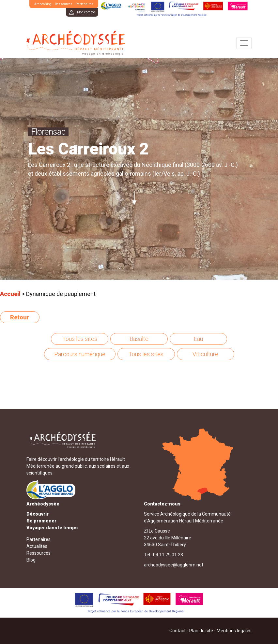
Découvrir (38, 514)
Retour (20, 317)
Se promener (41, 521)
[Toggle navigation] (244, 43)
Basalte (139, 339)
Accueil (10, 294)
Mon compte (86, 12)
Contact (178, 631)
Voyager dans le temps (52, 528)
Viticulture (205, 354)
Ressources (64, 4)
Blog (31, 560)
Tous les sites (80, 339)
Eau (198, 339)
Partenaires (85, 4)
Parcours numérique (80, 354)
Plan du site (201, 631)
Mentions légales (234, 631)
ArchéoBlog (43, 4)
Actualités (37, 546)
